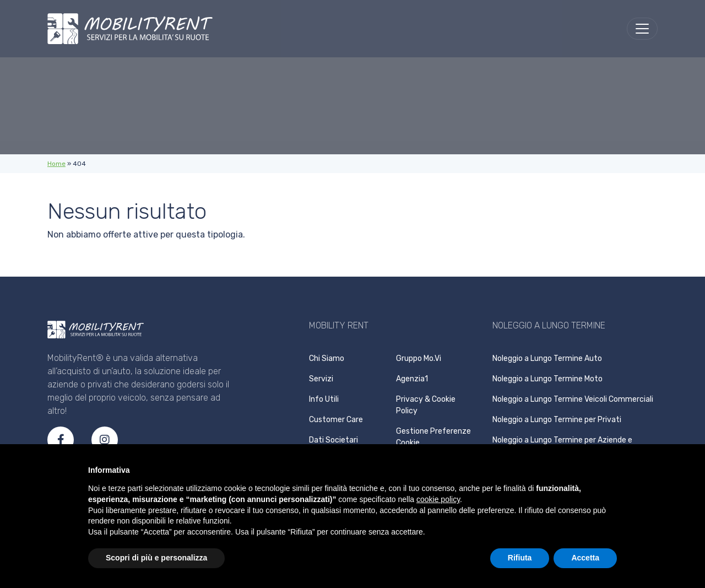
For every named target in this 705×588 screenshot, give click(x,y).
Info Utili (324, 399)
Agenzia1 (412, 379)
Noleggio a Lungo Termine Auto (547, 358)
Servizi (321, 379)
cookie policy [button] (438, 499)
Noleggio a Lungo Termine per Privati (557, 420)
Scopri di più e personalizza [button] (156, 558)
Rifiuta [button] (520, 558)
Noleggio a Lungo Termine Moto (547, 379)
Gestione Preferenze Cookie (433, 437)
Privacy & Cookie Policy (426, 405)
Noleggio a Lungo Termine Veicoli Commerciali (573, 399)
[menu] (642, 29)
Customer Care (336, 420)
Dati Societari (333, 440)
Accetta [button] (585, 558)
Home (56, 164)
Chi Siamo (327, 358)
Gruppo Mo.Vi (419, 358)
